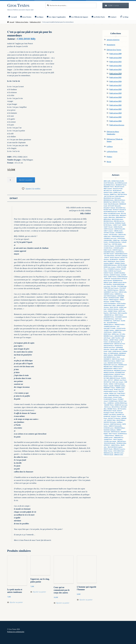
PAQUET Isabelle (109, 386)
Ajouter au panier (26, 180)
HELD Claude (113, 313)
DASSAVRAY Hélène (109, 252)
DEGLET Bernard (115, 258)
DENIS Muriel (111, 261)
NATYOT (111, 380)
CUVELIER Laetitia (118, 248)
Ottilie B (111, 384)
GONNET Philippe (115, 302)
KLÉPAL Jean (115, 334)
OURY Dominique (119, 384)
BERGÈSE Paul (108, 202)
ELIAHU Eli (107, 279)
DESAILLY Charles (120, 263)
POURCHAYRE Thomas (110, 399)
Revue (109, 162)
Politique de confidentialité (16, 632)
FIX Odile (114, 286)
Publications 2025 (115, 117)
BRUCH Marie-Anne (117, 219)
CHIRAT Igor (116, 240)
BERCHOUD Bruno (120, 200)
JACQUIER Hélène (112, 323)
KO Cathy (122, 334)
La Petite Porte (112, 152)
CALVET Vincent (108, 227)
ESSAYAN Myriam (118, 281)
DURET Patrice (112, 277)
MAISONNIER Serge (119, 355)
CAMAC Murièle (118, 227)
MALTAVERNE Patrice (110, 357)
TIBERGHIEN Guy (118, 438)
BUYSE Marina (108, 225)
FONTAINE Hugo (122, 286)
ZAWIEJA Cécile (118, 455)
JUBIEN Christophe (120, 330)
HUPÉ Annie (117, 321)
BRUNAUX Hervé (108, 221)
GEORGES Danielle (114, 298)
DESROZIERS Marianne (110, 265)
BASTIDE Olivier (122, 194)
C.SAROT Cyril (117, 225)
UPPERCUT (107, 445)
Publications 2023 (115, 109)
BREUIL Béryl (107, 219)
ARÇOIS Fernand (119, 187)
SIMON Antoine (115, 432)
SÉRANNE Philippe (120, 428)
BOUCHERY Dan (121, 208)
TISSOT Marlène (118, 439)
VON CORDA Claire (119, 451)
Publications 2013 (115, 70)
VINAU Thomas (108, 451)
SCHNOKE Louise (109, 428)
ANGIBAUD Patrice (121, 185)
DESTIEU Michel (122, 265)
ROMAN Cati (120, 415)
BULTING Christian (109, 223)
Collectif (124, 242)
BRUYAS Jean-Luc (119, 221)
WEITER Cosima (119, 453)
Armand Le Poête (118, 189)
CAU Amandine (113, 235)
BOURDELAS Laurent (114, 214)
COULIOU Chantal (109, 246)
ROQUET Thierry (116, 416)
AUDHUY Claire (108, 192)
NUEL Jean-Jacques (118, 382)
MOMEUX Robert (109, 374)
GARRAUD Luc (119, 294)
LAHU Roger (107, 338)
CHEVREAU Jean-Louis (110, 238)
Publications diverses (117, 125)
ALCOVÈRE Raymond (121, 183)
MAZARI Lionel (122, 365)
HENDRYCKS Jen (109, 315)
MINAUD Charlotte (109, 372)
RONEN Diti (107, 416)
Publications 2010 (115, 58)
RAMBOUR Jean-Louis (121, 405)
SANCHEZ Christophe (110, 422)
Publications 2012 (115, 66)
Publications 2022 (115, 105)
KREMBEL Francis (109, 336)
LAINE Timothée (116, 338)
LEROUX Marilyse (109, 346)
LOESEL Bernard (117, 351)
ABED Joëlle (107, 181)
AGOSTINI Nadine (109, 183)
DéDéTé (107, 258)
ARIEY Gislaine (108, 189)
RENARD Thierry (112, 409)
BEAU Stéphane (120, 196)
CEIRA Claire (107, 237)
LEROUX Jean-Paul (119, 344)
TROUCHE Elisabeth (109, 443)
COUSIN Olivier (108, 248)
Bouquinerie (111, 45)
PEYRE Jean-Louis (119, 390)
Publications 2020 (115, 97)
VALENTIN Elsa (115, 445)
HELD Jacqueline (122, 313)
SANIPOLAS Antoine (116, 424)
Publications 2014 (35, 22)
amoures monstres (113, 40)
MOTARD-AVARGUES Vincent (112, 378)
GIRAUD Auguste (114, 300)
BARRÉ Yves (113, 194)
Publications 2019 (115, 93)
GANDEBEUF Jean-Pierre (111, 292)
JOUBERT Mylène (109, 330)
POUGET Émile (117, 397)
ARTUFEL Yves (108, 191)
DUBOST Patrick (108, 273)
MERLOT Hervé (118, 369)
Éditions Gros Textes (22, 22)
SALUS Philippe (121, 420)
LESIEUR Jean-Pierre (109, 348)
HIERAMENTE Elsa (109, 317)
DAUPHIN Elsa (120, 252)
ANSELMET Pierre (109, 187)
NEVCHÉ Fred (107, 382)
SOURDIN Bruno (122, 434)
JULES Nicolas (108, 332)
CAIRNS (124, 225)
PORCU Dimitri (108, 397)
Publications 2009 (115, 54)
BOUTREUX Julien (114, 215)
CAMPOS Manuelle (120, 229)
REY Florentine (122, 409)
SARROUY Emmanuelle (115, 426)
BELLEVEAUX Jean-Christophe (112, 198)
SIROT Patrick (113, 434)
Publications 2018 (115, 89)
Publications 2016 (115, 82)
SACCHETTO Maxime (114, 418)
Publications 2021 (115, 101)
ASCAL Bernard (117, 191)
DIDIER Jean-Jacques (110, 267)
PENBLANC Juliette (120, 386)
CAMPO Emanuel (108, 229)
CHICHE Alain (121, 238)
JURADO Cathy (117, 332)
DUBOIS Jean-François (115, 271)
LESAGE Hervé (119, 346)
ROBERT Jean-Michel (110, 415)
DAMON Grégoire (117, 250)
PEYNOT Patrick (108, 390)
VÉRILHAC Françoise (119, 449)
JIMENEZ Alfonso (109, 325)
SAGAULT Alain (111, 420)
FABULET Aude (108, 282)
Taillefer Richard (109, 436)
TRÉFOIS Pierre (121, 441)
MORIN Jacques (118, 376)
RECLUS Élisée (116, 407)
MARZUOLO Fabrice (109, 361)
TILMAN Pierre (108, 439)
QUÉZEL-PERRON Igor (121, 403)
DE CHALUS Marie (109, 256)
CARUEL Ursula (118, 231)
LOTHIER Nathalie (113, 353)
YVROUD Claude (108, 455)
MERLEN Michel (108, 369)
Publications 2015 (115, 78)
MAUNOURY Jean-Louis (111, 365)
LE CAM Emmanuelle (114, 342)
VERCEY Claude (108, 449)
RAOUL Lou (108, 407)
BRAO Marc (112, 217)
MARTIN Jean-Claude (118, 359)
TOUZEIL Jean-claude (110, 441)
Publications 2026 (115, 121)
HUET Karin (118, 319)
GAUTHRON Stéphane (110, 296)
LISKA (110, 351)
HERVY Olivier (119, 315)
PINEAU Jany (113, 393)
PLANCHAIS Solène (113, 395)
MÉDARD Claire (108, 367)
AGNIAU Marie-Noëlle (118, 181)
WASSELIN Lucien (108, 453)
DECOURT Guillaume (121, 256)
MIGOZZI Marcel (108, 371)
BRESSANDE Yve (121, 217)
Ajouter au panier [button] (16, 602)
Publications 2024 (115, 113)
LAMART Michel (114, 340)
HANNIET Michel (113, 311)
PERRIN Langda (120, 388)
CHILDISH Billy (26, 39)
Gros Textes (18, 6)
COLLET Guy (107, 244)
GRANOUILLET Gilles (110, 305)
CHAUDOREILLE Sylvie (118, 237)
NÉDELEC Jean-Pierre (120, 380)
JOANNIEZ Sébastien (110, 326)
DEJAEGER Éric (114, 259)
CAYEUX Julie (122, 235)
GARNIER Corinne (109, 294)
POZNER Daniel (113, 401)
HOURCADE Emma (109, 319)
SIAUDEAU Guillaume (110, 430)
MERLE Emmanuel (118, 367)
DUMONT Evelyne (115, 275)
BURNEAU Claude (120, 223)
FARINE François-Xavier (120, 282)
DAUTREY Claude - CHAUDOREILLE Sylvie (115, 254)
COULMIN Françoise (121, 246)
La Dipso (110, 147)
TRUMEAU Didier (121, 443)
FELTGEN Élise (108, 284)
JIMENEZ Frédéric (120, 325)
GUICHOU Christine (113, 309)
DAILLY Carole (108, 250)
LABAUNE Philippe (120, 336)
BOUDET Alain (108, 210)
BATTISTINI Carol (109, 196)
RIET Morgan (119, 413)
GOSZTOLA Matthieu (110, 304)
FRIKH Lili (122, 290)
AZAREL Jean (117, 192)
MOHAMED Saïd (120, 372)
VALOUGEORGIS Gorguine (115, 447)
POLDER (122, 395)
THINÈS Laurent (108, 438)
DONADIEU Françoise (114, 269)
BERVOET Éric (117, 202)
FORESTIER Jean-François (111, 288)
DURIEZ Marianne (122, 277)
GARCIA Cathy (123, 292)
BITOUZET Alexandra (114, 206)
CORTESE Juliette (117, 244)
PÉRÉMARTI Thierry (109, 388)
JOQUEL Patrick (121, 328)
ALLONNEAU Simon (109, 185)
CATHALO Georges (109, 233)
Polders (109, 157)
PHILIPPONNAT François (111, 392)
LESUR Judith (114, 349)
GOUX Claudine (121, 304)
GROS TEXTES (114, 307)
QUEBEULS (111, 403)
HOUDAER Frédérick (121, 317)
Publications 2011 (115, 62)
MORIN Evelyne (108, 376)
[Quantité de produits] (11, 180)
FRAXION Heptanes (113, 290)
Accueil (12, 22)
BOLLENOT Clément (109, 208)
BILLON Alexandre (113, 204)
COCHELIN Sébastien (115, 242)
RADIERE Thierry (109, 405)
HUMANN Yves (108, 321)
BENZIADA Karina (109, 200)
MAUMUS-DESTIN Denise (115, 363)
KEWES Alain (107, 334)
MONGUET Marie (120, 374)
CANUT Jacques (108, 231)
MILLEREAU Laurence (120, 371)
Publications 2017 (115, 85)
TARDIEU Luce (119, 436)
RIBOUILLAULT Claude (110, 411)
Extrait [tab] (14, 198)
